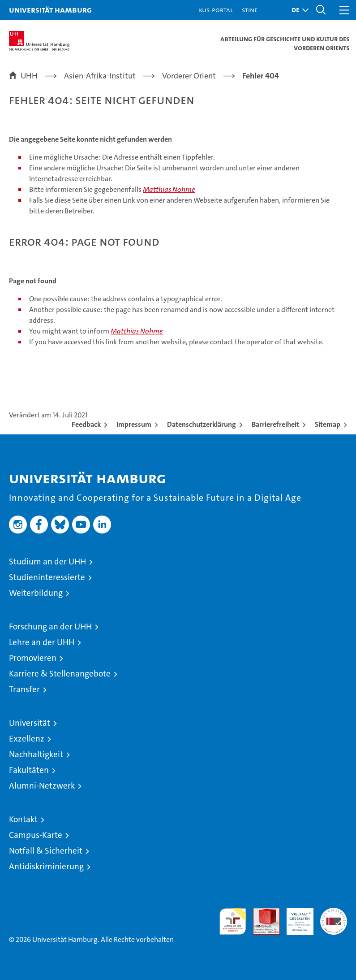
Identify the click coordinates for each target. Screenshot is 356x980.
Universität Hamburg (50, 10)
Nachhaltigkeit (36, 754)
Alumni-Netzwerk (42, 786)
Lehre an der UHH (42, 642)
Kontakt (23, 819)
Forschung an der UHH (50, 627)
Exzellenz (27, 739)
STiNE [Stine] (250, 10)
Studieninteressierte (47, 577)
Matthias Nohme (169, 189)
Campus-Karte (36, 835)
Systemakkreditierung (334, 913)
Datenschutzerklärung (202, 424)
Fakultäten (29, 770)
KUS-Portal (216, 10)
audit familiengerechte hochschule (233, 921)
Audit (262, 913)
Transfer (24, 689)
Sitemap (328, 424)
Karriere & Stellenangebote (60, 674)
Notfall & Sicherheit (46, 851)
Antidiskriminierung (46, 866)
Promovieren (33, 658)
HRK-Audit (295, 917)
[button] (298, 10)
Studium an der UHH (47, 562)
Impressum (134, 424)
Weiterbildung (36, 593)
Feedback (86, 424)
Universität (30, 723)
